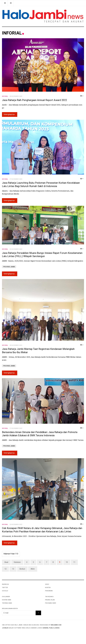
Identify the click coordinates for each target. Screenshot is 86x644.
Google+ (5, 591)
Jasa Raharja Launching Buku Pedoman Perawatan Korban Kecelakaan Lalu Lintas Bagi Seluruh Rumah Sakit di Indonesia (41, 185)
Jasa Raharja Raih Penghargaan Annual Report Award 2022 (34, 100)
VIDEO (47, 584)
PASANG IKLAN (50, 600)
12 (5, 569)
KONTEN (48, 588)
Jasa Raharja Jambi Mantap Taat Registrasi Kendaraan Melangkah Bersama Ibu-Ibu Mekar (38, 351)
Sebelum (17, 562)
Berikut (22, 569)
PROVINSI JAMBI (9, 267)
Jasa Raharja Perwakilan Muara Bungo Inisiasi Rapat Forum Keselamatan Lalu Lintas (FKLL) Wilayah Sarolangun (42, 255)
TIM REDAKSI (49, 597)
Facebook (5, 584)
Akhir (33, 569)
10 (67, 562)
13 (13, 569)
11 (74, 562)
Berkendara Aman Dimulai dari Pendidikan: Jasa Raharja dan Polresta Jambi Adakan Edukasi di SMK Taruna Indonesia (40, 434)
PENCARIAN (49, 591)
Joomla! (5, 628)
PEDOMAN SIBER (51, 603)
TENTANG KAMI (7, 603)
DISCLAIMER (6, 597)
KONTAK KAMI (7, 600)
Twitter (5, 588)
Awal (6, 562)
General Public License (51, 628)
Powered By (13, 633)
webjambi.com (56, 625)
